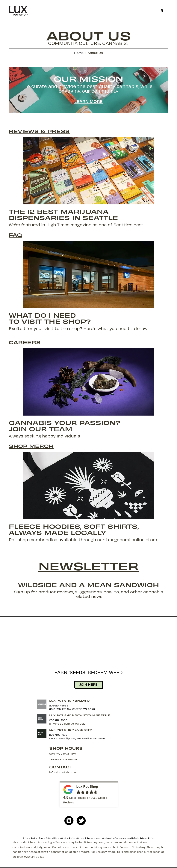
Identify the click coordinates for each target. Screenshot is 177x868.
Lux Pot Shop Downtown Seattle (80, 715)
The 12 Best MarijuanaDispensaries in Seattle (63, 214)
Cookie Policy (68, 838)
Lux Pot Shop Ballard (69, 701)
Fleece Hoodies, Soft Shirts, (74, 526)
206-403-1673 (58, 735)
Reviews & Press (39, 131)
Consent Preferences (89, 838)
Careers (25, 342)
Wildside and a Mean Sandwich (88, 585)
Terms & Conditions (49, 838)
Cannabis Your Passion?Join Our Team (65, 425)
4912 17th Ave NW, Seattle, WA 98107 (72, 709)
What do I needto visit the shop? (50, 318)
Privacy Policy (30, 838)
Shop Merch (31, 446)
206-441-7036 (58, 720)
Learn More (88, 101)
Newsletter (88, 566)
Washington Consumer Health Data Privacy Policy (128, 838)
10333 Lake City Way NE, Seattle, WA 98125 (77, 738)
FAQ (15, 235)
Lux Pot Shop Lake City (71, 730)
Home (79, 53)
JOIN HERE (88, 684)
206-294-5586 (59, 705)
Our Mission (88, 78)
